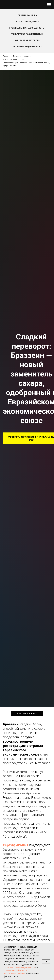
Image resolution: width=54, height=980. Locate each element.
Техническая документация (27, 34)
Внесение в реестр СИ (27, 40)
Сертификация (27, 15)
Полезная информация (27, 47)
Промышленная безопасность (27, 28)
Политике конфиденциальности (19, 967)
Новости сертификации (12, 59)
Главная (6, 56)
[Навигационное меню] (49, 5)
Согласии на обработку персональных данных (15, 972)
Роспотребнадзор (27, 22)
